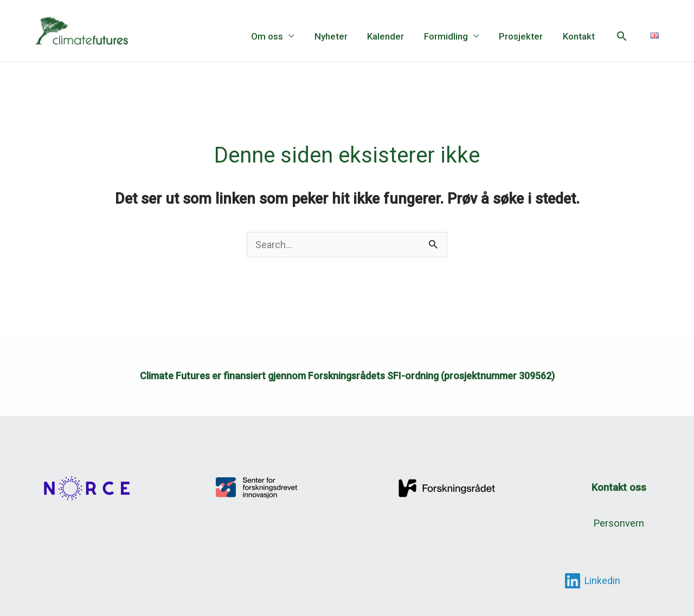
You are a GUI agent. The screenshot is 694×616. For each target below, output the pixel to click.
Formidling (449, 36)
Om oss (275, 36)
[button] (622, 36)
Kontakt (579, 36)
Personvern (619, 523)
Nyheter (337, 36)
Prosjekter (523, 36)
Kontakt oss (619, 487)
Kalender (390, 36)
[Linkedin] (592, 580)
